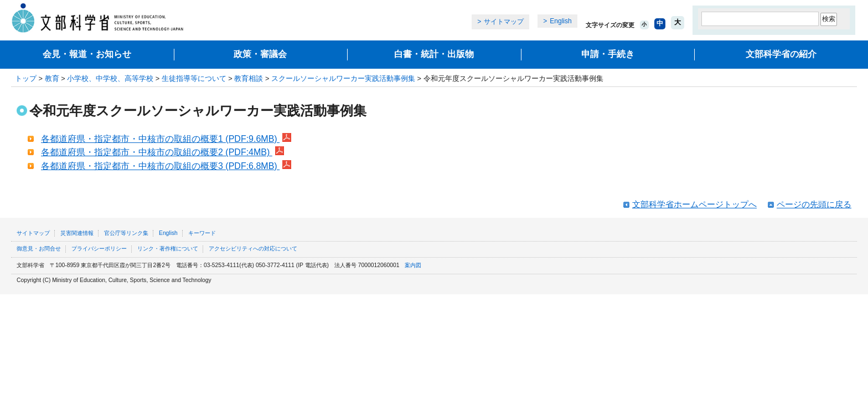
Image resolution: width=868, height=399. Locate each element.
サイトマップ (504, 22)
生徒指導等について (194, 78)
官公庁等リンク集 (126, 233)
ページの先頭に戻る (814, 204)
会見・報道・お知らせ (87, 54)
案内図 (413, 265)
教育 (52, 78)
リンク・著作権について (168, 249)
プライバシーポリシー (99, 249)
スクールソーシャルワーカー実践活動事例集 (343, 78)
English (560, 21)
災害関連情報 (77, 233)
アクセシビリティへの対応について (253, 249)
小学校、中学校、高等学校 (110, 78)
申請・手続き (608, 54)
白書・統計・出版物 (434, 54)
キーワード (202, 233)
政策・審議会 (260, 54)
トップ (26, 78)
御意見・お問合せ (39, 249)
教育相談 (249, 78)
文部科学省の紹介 (781, 54)
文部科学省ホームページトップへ (694, 204)
